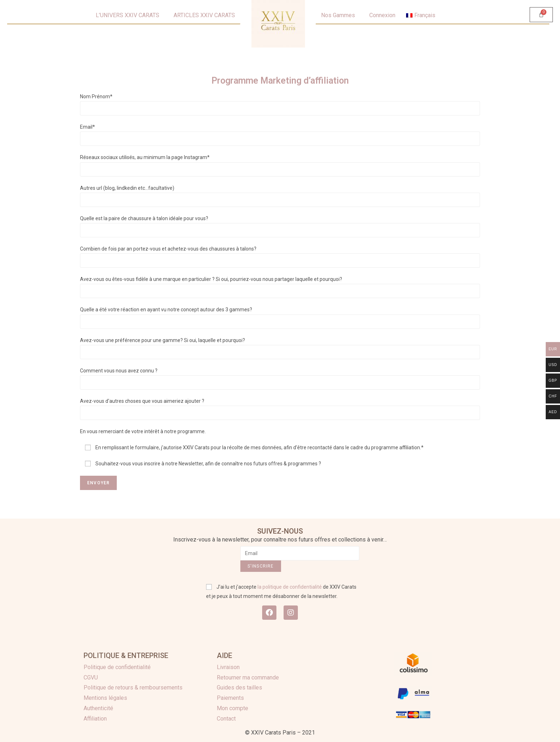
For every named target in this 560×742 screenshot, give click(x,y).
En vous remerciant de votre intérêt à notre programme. (143, 431)
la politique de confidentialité (290, 587)
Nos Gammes (338, 15)
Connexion (382, 15)
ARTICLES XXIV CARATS (204, 15)
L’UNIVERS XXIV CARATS (127, 15)
